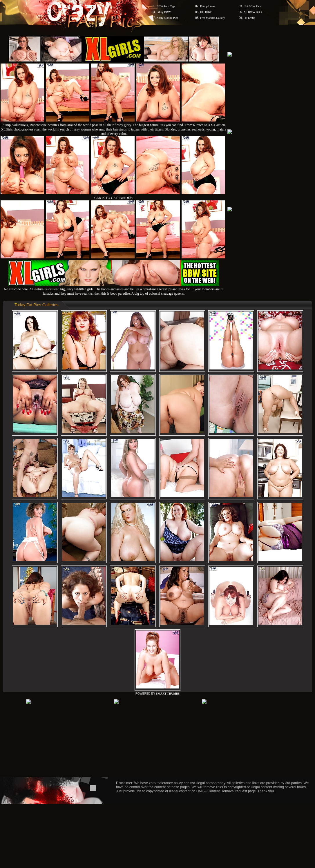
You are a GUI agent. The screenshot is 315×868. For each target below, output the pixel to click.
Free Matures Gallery (213, 18)
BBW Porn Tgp (166, 6)
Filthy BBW (164, 12)
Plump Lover (208, 6)
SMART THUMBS (168, 694)
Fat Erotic (249, 18)
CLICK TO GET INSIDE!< (114, 198)
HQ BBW (206, 12)
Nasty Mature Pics (167, 18)
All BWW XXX (253, 12)
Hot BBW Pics (252, 6)
